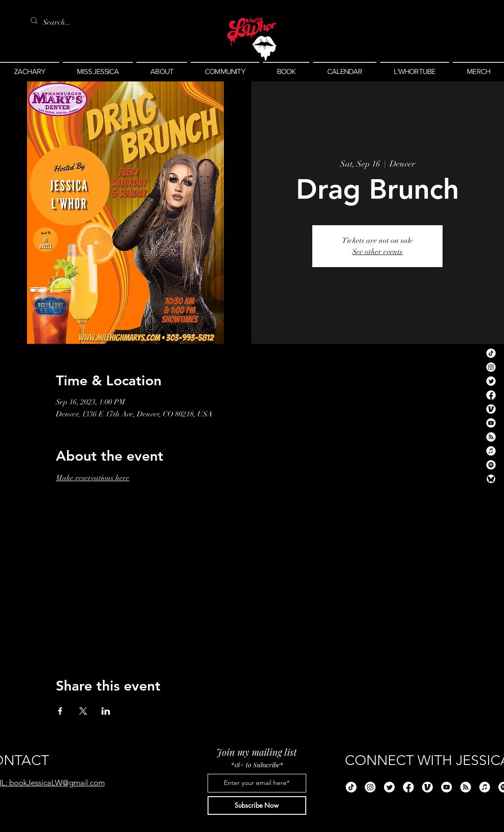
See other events (377, 252)
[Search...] (59, 22)
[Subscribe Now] (257, 805)
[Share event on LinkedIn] (106, 711)
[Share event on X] (83, 711)
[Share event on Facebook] (60, 711)
